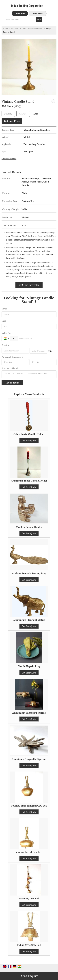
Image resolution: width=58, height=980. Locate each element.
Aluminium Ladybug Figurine (29, 713)
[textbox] (23, 114)
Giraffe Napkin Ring (29, 666)
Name (4, 309)
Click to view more (9, 159)
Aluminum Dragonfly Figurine (29, 759)
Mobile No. (6, 333)
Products (14, 29)
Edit (36, 114)
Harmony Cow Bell (29, 898)
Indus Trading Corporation (27, 6)
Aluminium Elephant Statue (29, 620)
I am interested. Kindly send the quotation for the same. (29, 374)
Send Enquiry (29, 976)
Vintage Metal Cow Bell (29, 852)
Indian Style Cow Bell (29, 945)
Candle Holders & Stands (31, 29)
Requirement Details (10, 368)
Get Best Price (12, 121)
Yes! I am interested (29, 285)
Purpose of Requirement (12, 357)
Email (4, 321)
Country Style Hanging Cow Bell (29, 806)
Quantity (5, 345)
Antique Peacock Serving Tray (29, 573)
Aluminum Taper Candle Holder (29, 481)
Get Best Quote (29, 441)
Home (6, 29)
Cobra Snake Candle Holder (29, 434)
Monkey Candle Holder (29, 527)
